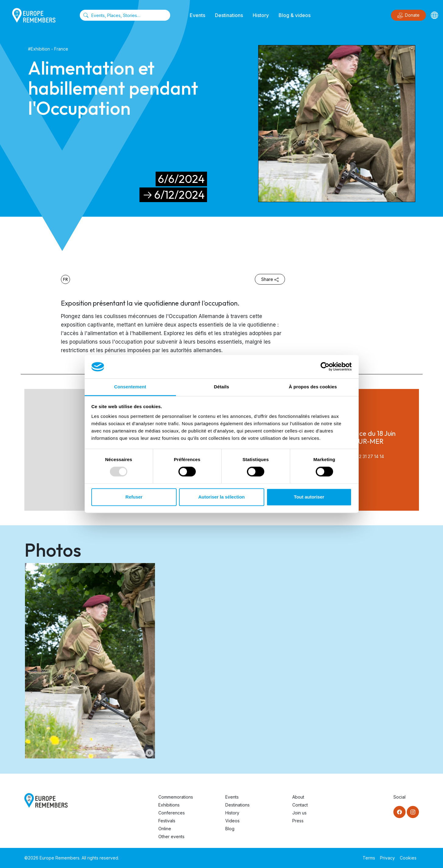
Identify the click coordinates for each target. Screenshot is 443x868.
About (298, 797)
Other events (171, 836)
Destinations (229, 15)
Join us (299, 813)
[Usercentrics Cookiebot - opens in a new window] (325, 367)
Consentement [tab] (130, 387)
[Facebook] (399, 812)
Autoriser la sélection (221, 497)
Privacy (387, 858)
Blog (230, 829)
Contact (300, 805)
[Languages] (434, 15)
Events (197, 15)
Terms (369, 858)
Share (270, 279)
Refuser (134, 497)
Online (165, 829)
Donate (408, 16)
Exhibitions (169, 805)
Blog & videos (295, 15)
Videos (232, 821)
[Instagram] (413, 812)
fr (65, 279)
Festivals (167, 821)
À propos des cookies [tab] (313, 387)
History (261, 15)
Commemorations (176, 797)
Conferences (172, 813)
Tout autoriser (309, 497)
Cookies (408, 858)
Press (298, 821)
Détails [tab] (222, 387)
